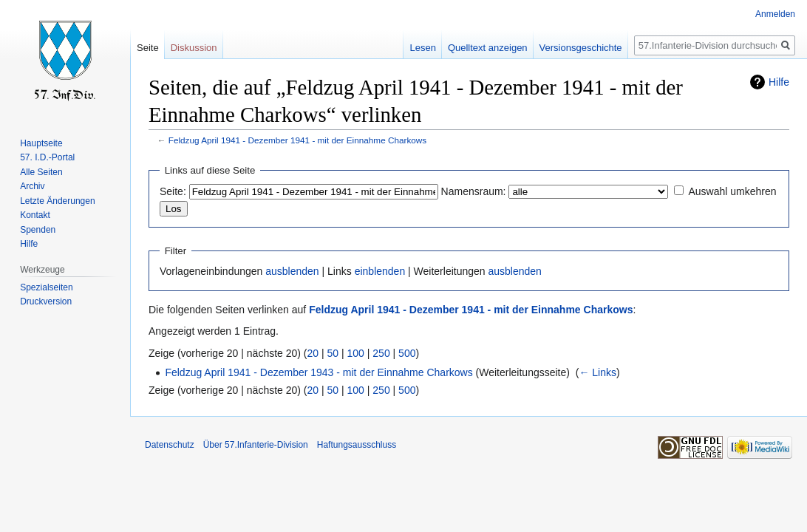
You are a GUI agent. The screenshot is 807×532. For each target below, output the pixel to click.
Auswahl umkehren (732, 191)
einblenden (380, 271)
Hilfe (779, 82)
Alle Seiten (41, 172)
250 (381, 353)
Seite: (173, 191)
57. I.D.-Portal (47, 157)
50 (333, 353)
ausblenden (292, 271)
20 (313, 353)
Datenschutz (170, 445)
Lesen (422, 48)
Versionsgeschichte (581, 48)
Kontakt (35, 215)
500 (407, 353)
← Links (597, 372)
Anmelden (775, 14)
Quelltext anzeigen (488, 48)
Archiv (32, 186)
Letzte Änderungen (57, 201)
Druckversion (46, 301)
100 (356, 353)
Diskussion (194, 48)
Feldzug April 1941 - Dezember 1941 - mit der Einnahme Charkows (297, 140)
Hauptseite (41, 143)
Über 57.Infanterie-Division (256, 445)
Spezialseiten (46, 287)
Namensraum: (474, 191)
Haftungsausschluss (357, 445)
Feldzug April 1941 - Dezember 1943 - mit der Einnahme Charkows (319, 372)
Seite (148, 48)
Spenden (38, 230)
